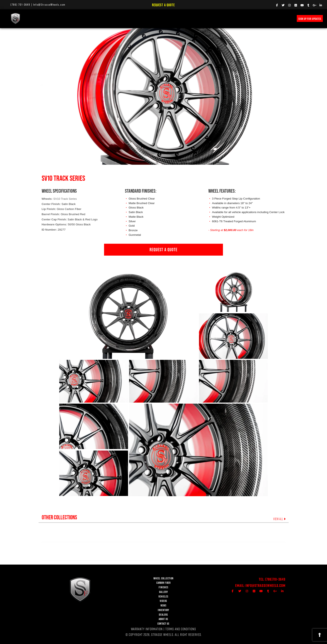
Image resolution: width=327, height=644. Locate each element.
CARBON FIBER (163, 583)
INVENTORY (185, 18)
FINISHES (88, 18)
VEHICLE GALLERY (110, 18)
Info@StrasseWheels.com (49, 5)
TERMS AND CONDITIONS (181, 629)
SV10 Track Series (65, 199)
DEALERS (163, 615)
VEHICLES (163, 597)
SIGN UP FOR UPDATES (310, 19)
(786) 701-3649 (20, 5)
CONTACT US (163, 624)
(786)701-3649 (275, 579)
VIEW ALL (279, 519)
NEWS (145, 18)
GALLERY (163, 592)
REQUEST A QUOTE (163, 250)
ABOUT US (163, 619)
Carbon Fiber (68, 18)
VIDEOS (131, 18)
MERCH (202, 18)
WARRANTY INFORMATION (147, 629)
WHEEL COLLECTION (42, 18)
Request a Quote (163, 5)
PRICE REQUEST (164, 18)
